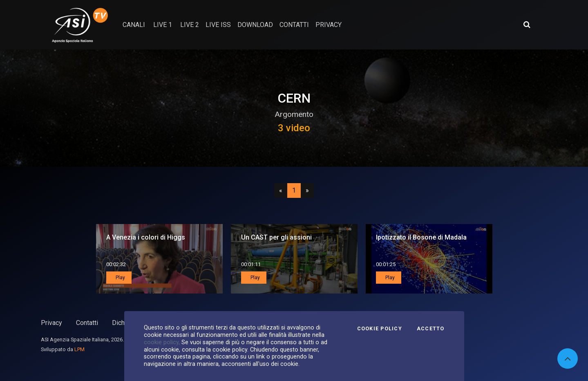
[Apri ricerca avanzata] (527, 25)
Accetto (431, 329)
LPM (79, 349)
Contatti (87, 323)
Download (255, 25)
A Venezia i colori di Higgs (146, 237)
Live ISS (218, 25)
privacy (329, 25)
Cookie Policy (380, 329)
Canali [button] (134, 25)
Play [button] (120, 278)
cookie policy (161, 342)
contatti (294, 25)
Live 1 (163, 25)
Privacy (51, 323)
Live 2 (190, 25)
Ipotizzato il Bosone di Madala (421, 237)
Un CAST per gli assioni (276, 237)
